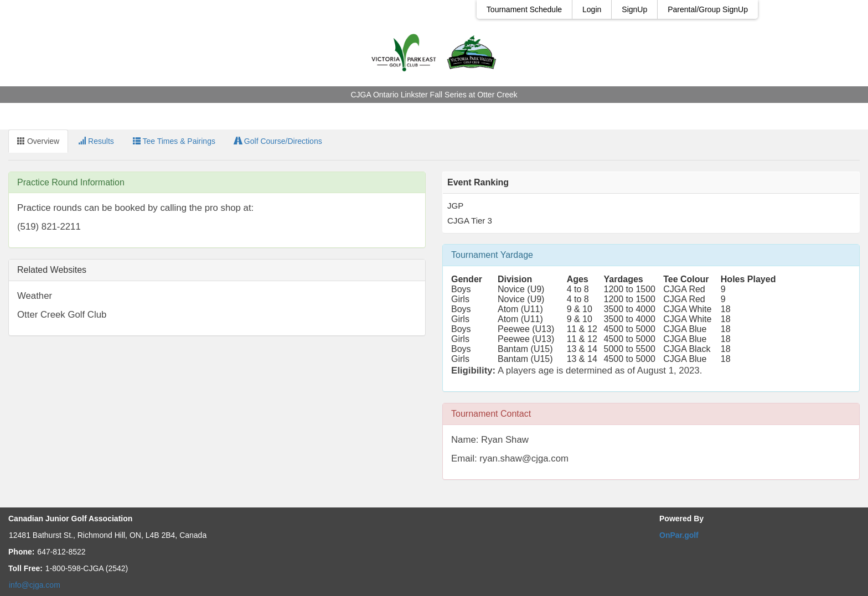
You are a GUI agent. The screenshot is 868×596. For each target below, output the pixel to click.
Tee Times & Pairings (174, 141)
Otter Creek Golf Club (62, 315)
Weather (35, 296)
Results (96, 141)
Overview (38, 141)
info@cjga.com (35, 585)
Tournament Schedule (524, 9)
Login (592, 9)
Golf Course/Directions (278, 141)
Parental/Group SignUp (708, 9)
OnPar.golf (679, 535)
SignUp (634, 9)
